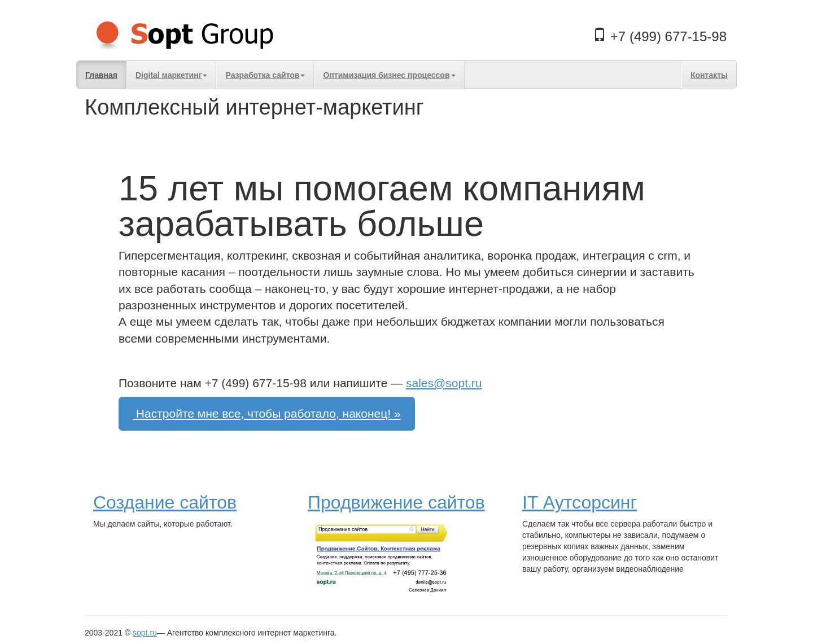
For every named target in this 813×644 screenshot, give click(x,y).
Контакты (709, 75)
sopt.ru (145, 633)
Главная (101, 75)
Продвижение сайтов (396, 502)
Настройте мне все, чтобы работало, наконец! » (267, 413)
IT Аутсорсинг (580, 502)
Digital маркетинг (172, 75)
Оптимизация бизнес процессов (389, 75)
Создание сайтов (165, 502)
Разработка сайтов (265, 75)
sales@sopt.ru (444, 383)
